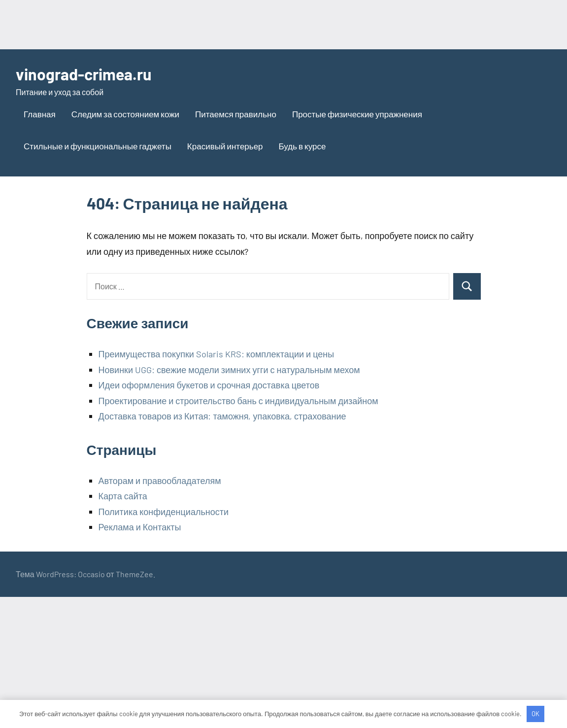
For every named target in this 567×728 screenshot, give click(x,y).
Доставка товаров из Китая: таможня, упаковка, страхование (222, 416)
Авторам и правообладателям (160, 481)
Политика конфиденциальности (164, 512)
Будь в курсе (302, 146)
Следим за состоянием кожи (125, 114)
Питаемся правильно (236, 114)
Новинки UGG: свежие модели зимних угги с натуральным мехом (229, 370)
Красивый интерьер (225, 146)
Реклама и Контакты (140, 527)
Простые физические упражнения (357, 114)
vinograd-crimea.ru (83, 74)
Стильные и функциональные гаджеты (98, 146)
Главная (40, 114)
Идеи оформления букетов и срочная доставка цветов (209, 385)
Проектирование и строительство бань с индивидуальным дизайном (238, 401)
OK (535, 714)
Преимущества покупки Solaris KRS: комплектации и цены (217, 354)
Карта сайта (123, 496)
